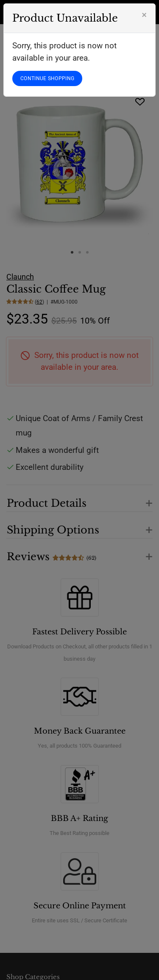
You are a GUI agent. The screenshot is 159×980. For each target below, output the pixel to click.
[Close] (144, 15)
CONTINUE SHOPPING (47, 78)
